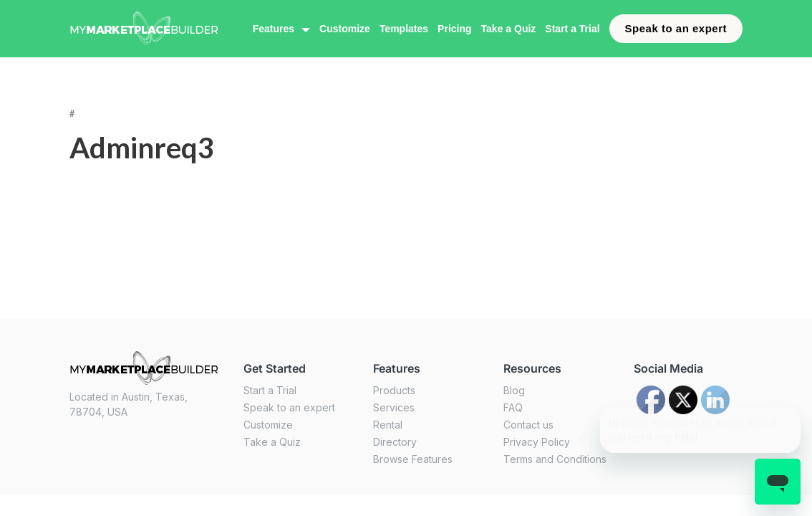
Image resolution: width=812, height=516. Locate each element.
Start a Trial (572, 29)
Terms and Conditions (555, 459)
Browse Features (413, 459)
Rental (388, 425)
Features (274, 29)
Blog (514, 390)
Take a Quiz (509, 29)
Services (394, 407)
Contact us (528, 425)
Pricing (454, 29)
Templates (404, 29)
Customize (345, 29)
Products (394, 390)
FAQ (513, 407)
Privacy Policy (537, 442)
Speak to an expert (676, 28)
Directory (395, 442)
